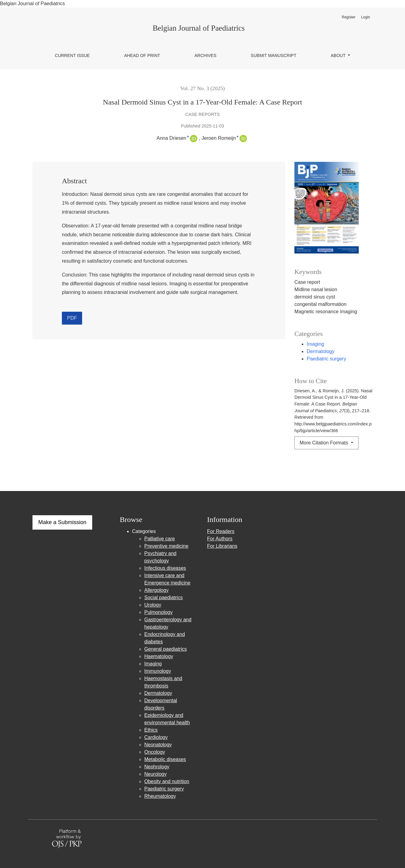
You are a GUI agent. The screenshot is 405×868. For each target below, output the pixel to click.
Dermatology (321, 351)
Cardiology (156, 737)
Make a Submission (62, 522)
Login (366, 17)
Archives (206, 55)
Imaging (315, 344)
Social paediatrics (163, 598)
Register (348, 17)
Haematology (159, 656)
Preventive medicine (166, 546)
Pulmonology (159, 612)
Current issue (72, 55)
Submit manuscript (273, 55)
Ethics (151, 730)
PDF (72, 318)
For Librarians (222, 546)
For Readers (221, 531)
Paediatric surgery (326, 359)
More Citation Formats (325, 443)
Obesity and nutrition (167, 781)
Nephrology (157, 767)
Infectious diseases (165, 568)
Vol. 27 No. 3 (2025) (202, 88)
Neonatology (158, 745)
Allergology (156, 590)
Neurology (155, 774)
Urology (153, 605)
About (339, 55)
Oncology (155, 752)
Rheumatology (160, 796)
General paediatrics (166, 649)
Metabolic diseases (165, 759)
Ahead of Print (142, 55)
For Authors (220, 539)
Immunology (158, 671)
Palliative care (160, 539)
